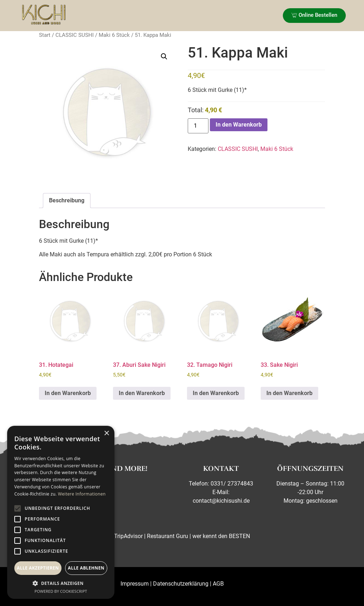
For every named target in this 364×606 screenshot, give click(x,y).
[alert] (61, 512)
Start (45, 35)
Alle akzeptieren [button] (38, 568)
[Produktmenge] (198, 126)
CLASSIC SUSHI (75, 35)
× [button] (106, 433)
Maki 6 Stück (114, 35)
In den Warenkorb (239, 125)
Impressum (135, 584)
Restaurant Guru (168, 536)
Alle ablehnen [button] (86, 568)
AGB (218, 584)
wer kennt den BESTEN (221, 536)
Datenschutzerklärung (181, 584)
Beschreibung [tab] (67, 200)
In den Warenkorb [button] (68, 393)
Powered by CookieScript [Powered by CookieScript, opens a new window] (61, 591)
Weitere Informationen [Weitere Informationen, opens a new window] (82, 494)
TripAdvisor (128, 536)
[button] (164, 56)
